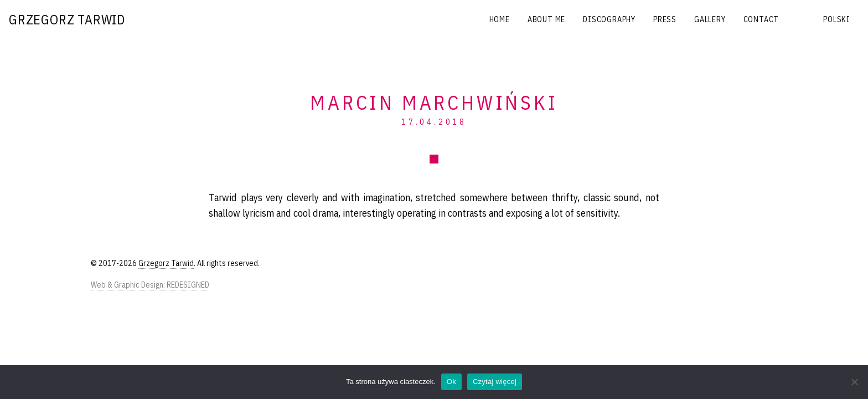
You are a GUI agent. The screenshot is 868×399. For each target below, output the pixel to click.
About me (546, 19)
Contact (761, 19)
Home (500, 19)
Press (665, 19)
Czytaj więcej (495, 382)
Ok (451, 382)
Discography (609, 19)
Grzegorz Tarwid (67, 19)
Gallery (710, 19)
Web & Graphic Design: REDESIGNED (150, 285)
